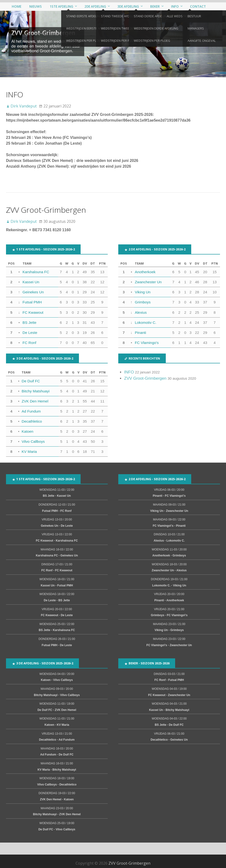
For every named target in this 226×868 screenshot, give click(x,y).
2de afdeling (94, 7)
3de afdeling (127, 7)
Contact (196, 7)
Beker (154, 7)
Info (173, 7)
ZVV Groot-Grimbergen (46, 210)
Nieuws (35, 7)
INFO (15, 95)
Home (16, 7)
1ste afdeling (61, 7)
